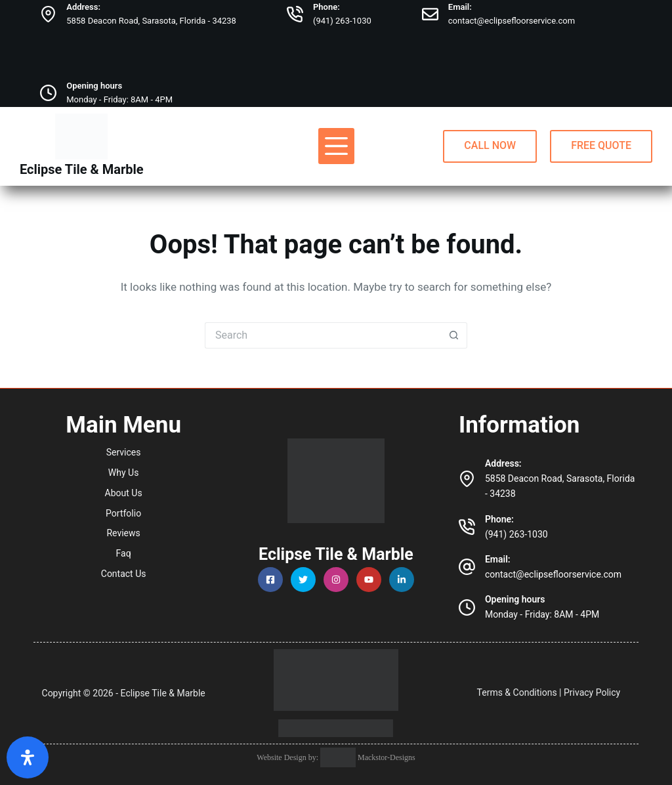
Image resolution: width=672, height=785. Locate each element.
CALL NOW (490, 145)
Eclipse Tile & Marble (82, 169)
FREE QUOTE (601, 145)
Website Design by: (288, 757)
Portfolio (123, 513)
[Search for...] (323, 335)
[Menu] (336, 146)
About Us (124, 493)
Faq (124, 553)
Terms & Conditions (517, 692)
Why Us (124, 473)
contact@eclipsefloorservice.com (512, 21)
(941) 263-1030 (342, 21)
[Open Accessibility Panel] (28, 757)
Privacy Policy (592, 692)
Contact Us (124, 574)
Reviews (123, 533)
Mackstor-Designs (386, 757)
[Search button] (454, 335)
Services (124, 452)
